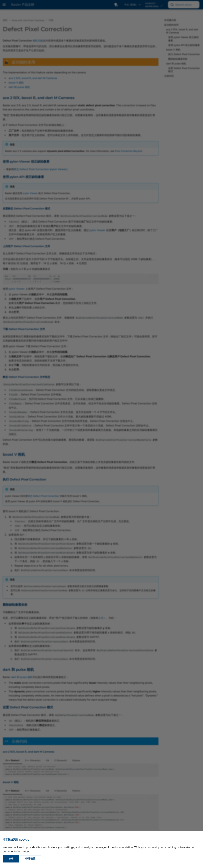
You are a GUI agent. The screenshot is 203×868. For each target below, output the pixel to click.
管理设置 (30, 859)
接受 (11, 859)
